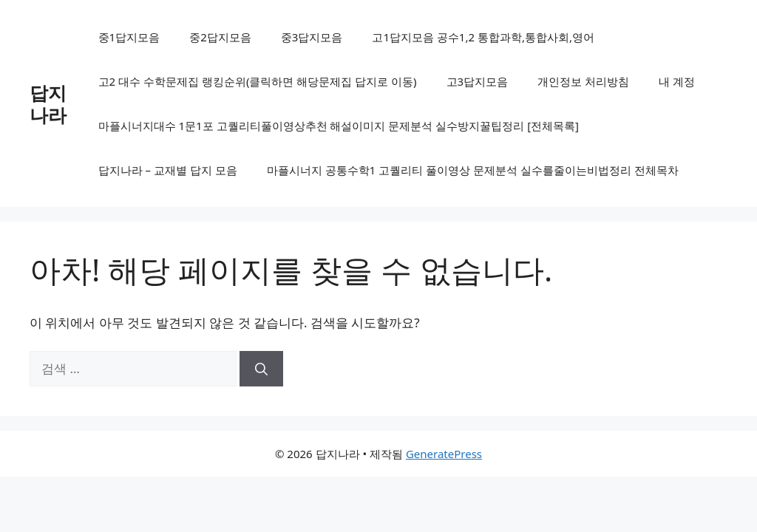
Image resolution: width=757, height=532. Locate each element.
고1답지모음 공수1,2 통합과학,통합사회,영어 (483, 37)
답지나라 (48, 103)
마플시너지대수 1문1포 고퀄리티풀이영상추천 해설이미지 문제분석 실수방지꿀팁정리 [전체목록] (339, 126)
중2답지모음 (220, 37)
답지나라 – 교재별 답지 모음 (168, 170)
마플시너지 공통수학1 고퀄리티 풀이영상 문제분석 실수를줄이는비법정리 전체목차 (473, 170)
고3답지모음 (478, 81)
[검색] (261, 369)
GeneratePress (444, 454)
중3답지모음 (312, 37)
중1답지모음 (129, 37)
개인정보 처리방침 (583, 81)
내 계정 (677, 81)
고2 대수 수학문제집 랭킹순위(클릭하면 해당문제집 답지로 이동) (258, 81)
